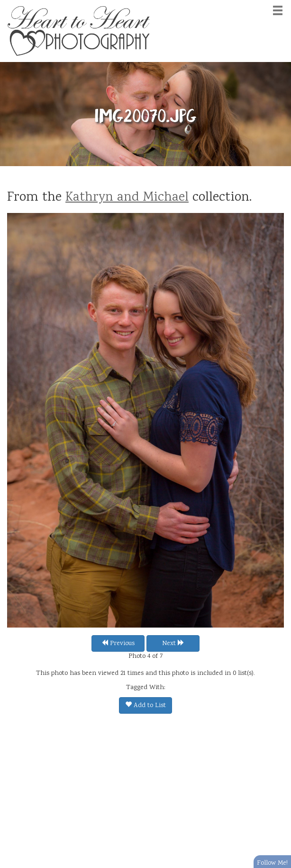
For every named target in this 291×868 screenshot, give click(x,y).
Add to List (145, 706)
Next (173, 644)
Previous (118, 644)
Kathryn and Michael (127, 198)
